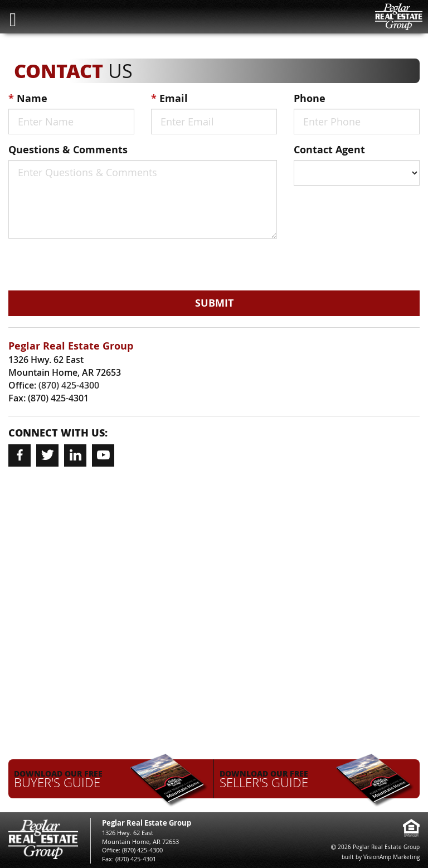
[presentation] (72, 263)
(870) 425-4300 (69, 385)
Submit (214, 303)
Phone (310, 98)
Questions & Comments (68, 150)
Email (169, 98)
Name (28, 98)
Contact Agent (329, 150)
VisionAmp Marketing (391, 857)
